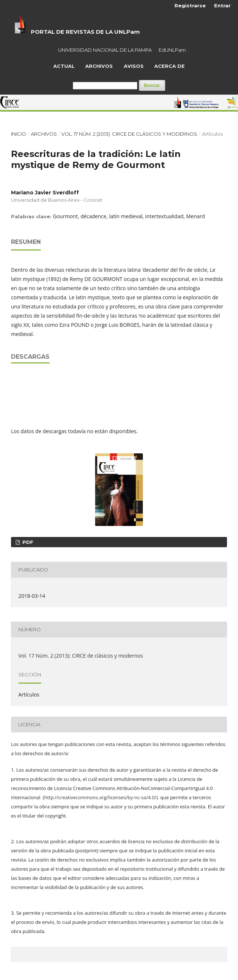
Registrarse (190, 6)
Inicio (19, 134)
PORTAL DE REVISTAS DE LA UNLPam (85, 32)
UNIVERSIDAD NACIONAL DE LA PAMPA (105, 50)
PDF (27, 542)
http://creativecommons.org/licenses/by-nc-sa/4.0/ (100, 797)
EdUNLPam (172, 50)
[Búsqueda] (105, 86)
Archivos (99, 66)
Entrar (222, 6)
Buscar (152, 85)
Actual (64, 66)
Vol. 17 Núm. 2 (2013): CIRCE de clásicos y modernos (129, 134)
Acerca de (170, 66)
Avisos (134, 66)
